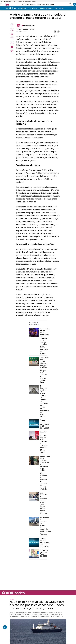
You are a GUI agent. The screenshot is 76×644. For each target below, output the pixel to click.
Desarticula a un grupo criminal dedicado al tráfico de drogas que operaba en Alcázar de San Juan (43, 370)
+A (55, 32)
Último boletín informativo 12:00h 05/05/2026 (43, 543)
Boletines (41, 8)
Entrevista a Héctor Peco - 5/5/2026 (43, 553)
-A (58, 32)
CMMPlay (26, 4)
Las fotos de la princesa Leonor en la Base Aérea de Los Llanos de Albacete (43, 503)
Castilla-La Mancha (19, 8)
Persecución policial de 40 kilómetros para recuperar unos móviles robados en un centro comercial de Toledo (43, 341)
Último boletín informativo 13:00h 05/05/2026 (43, 424)
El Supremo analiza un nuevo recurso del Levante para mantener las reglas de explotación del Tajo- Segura (43, 401)
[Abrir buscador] (71, 4)
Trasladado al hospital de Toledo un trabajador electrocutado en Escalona (43, 526)
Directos (33, 4)
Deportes (50, 8)
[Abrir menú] (1, 4)
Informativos (32, 8)
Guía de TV (41, 4)
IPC (14, 1)
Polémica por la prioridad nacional (27, 1)
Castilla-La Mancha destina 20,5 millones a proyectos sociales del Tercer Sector (43, 442)
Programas (50, 4)
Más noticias (59, 8)
